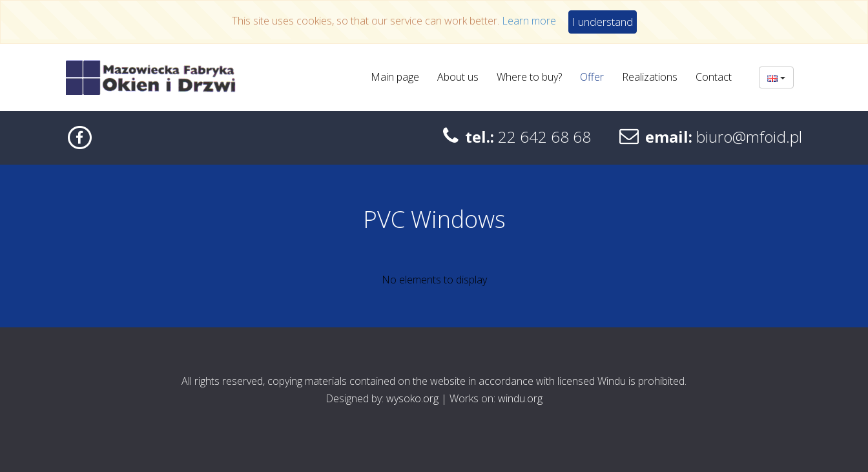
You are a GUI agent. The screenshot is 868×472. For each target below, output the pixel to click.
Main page (395, 77)
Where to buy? (529, 77)
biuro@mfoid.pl (749, 137)
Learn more (529, 21)
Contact (714, 77)
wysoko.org (412, 398)
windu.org (520, 398)
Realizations (650, 77)
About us (458, 77)
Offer (592, 77)
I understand (603, 22)
